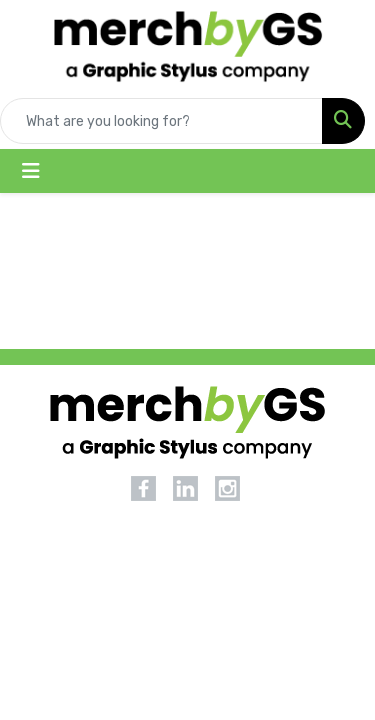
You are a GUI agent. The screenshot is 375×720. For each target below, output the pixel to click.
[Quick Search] (161, 121)
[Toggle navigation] (31, 171)
